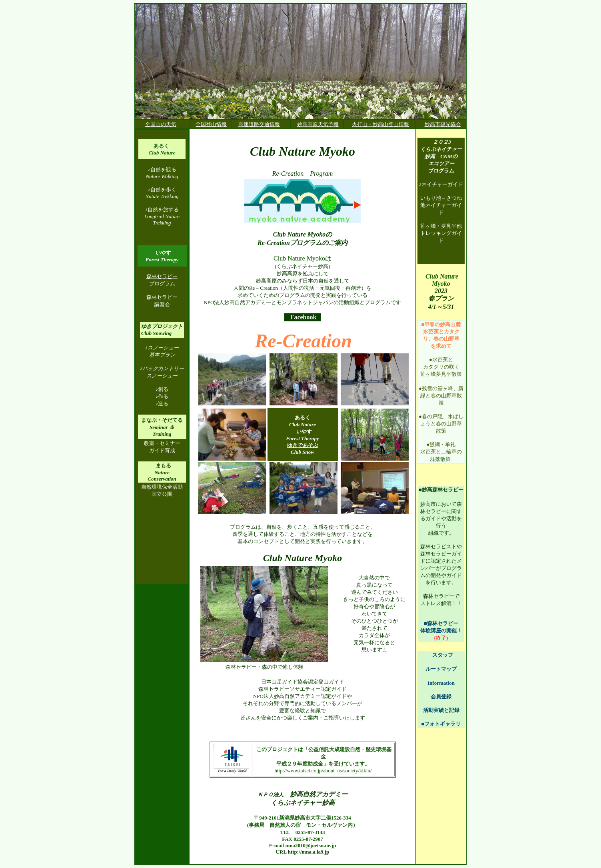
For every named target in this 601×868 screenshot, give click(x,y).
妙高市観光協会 (443, 124)
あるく (302, 418)
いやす (304, 432)
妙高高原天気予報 (318, 124)
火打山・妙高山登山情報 (380, 124)
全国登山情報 (211, 124)
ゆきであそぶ (303, 445)
